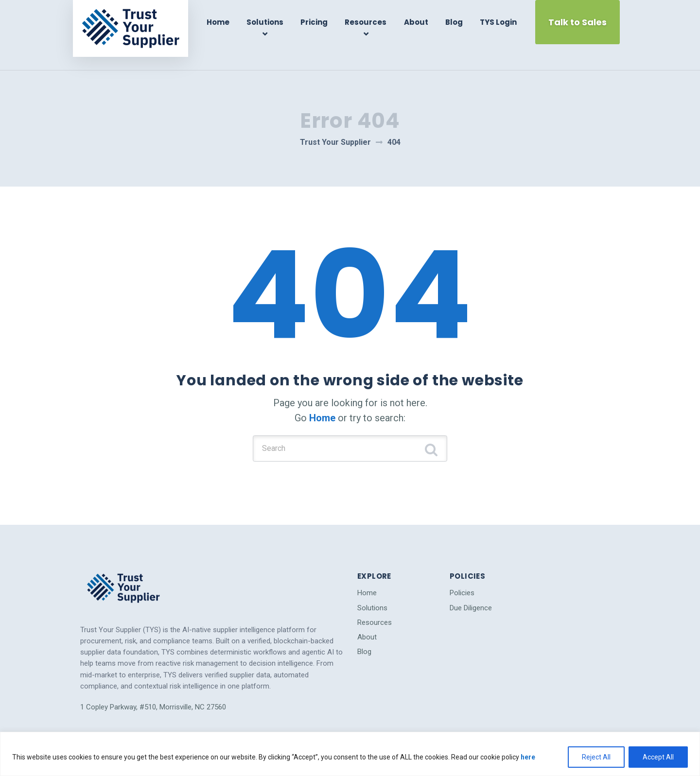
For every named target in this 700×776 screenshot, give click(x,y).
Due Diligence (471, 585)
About (417, 22)
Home (224, 22)
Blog (454, 22)
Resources (368, 22)
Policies (462, 570)
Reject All (596, 757)
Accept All (658, 757)
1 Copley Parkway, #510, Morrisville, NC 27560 (153, 684)
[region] (350, 754)
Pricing (318, 22)
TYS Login (496, 22)
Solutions (270, 22)
